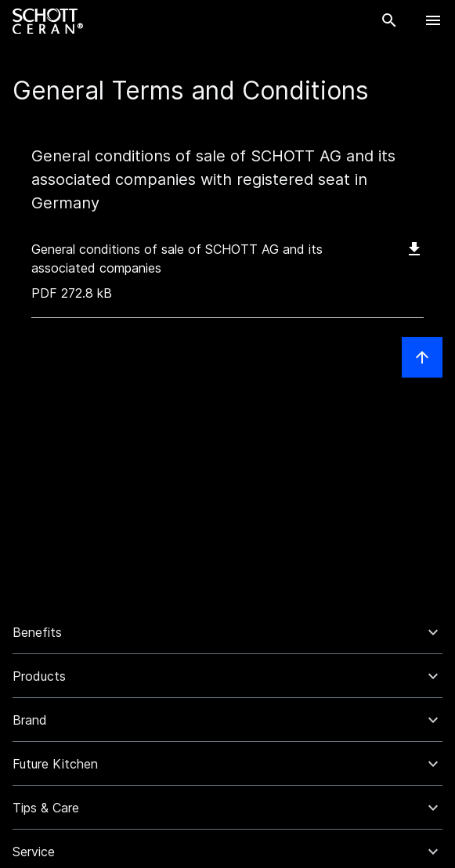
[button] (227, 632)
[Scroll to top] (422, 357)
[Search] (389, 20)
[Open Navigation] (433, 20)
